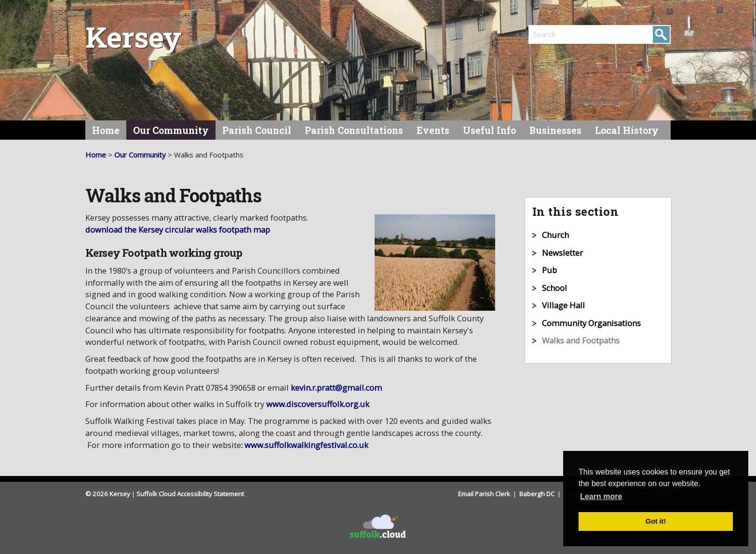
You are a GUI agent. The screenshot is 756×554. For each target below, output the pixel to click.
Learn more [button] (601, 496)
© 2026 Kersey (108, 494)
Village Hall (563, 305)
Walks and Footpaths (581, 340)
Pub (549, 270)
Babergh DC (538, 494)
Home (106, 130)
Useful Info (489, 130)
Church (555, 235)
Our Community (171, 130)
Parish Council (257, 130)
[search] (564, 34)
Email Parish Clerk (485, 494)
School (554, 288)
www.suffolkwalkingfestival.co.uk (306, 445)
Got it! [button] (656, 521)
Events (433, 130)
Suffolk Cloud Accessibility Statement (190, 494)
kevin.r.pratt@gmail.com (336, 388)
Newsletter (562, 253)
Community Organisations (591, 323)
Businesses (555, 130)
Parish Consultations (354, 130)
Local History (627, 130)
